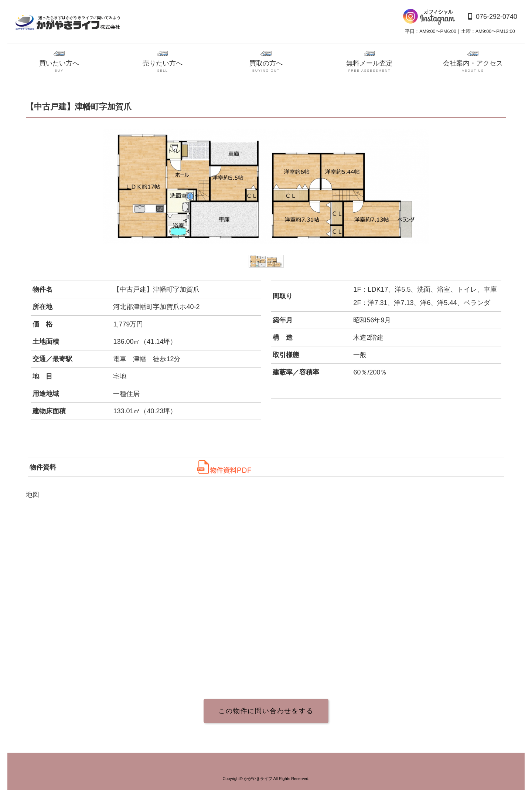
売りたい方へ (163, 62)
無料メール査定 (369, 62)
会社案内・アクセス (473, 62)
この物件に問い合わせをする (266, 711)
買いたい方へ (59, 62)
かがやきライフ (258, 779)
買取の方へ (266, 62)
